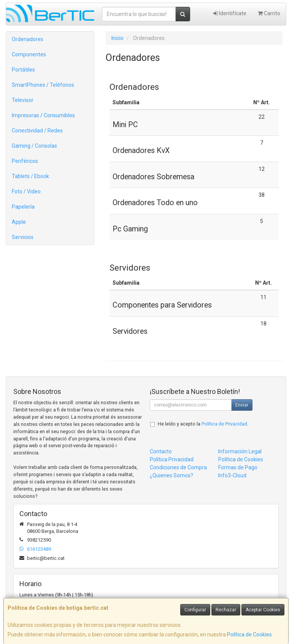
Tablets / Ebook (30, 176)
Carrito (269, 13)
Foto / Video (26, 191)
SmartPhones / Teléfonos (43, 85)
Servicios (23, 237)
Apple (19, 222)
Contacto (161, 451)
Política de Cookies (249, 634)
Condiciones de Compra (178, 467)
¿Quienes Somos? (171, 475)
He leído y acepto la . (203, 424)
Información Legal (240, 451)
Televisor (23, 100)
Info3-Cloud (232, 475)
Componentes (29, 54)
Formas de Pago (238, 467)
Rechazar (226, 610)
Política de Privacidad (224, 424)
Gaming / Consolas (34, 146)
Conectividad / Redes (37, 131)
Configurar (195, 610)
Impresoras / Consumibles (43, 115)
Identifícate (230, 13)
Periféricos (25, 161)
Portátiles (23, 70)
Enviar (242, 405)
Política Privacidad (172, 459)
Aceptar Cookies (263, 610)
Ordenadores (28, 39)
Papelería (23, 207)
